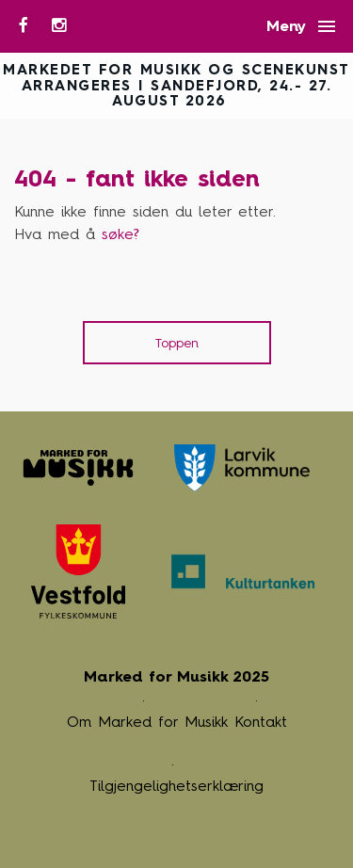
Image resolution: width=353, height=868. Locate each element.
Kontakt (261, 722)
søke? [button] (120, 234)
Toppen (177, 343)
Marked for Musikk (78, 468)
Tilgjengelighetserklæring (176, 786)
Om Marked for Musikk (147, 722)
